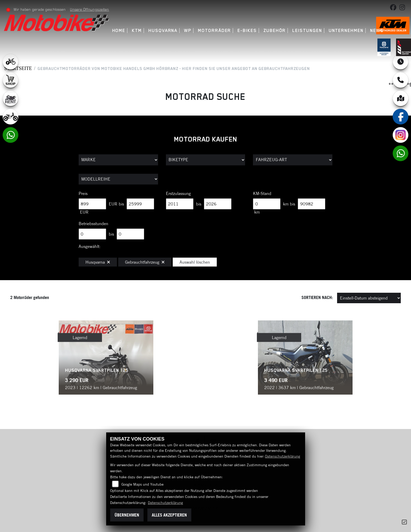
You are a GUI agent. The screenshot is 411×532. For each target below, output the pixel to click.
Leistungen (307, 31)
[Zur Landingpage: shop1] (10, 80)
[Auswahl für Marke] (118, 160)
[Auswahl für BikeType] (206, 160)
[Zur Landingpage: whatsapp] (10, 135)
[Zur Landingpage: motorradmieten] (10, 98)
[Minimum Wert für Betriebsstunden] (92, 234)
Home (119, 31)
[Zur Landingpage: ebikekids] (10, 117)
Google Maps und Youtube (142, 484)
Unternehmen (346, 31)
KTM (137, 31)
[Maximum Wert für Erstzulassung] (218, 204)
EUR (84, 212)
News (377, 31)
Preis (83, 193)
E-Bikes (247, 31)
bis (199, 204)
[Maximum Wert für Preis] (140, 204)
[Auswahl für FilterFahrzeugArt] (293, 160)
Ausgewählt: (90, 246)
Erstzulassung (178, 193)
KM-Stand (262, 193)
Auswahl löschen (195, 262)
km (257, 212)
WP (188, 31)
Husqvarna (163, 31)
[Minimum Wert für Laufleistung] (267, 204)
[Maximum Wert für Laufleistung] (312, 204)
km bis (289, 204)
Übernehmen (127, 515)
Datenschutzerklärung (283, 456)
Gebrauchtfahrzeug (145, 262)
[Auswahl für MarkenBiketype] (118, 179)
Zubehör (275, 31)
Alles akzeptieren (169, 515)
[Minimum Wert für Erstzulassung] (180, 204)
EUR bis (116, 204)
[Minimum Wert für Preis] (92, 204)
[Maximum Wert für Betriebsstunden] (130, 234)
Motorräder (214, 31)
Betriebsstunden (93, 224)
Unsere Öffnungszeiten (90, 9)
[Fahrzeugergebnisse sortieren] (369, 298)
